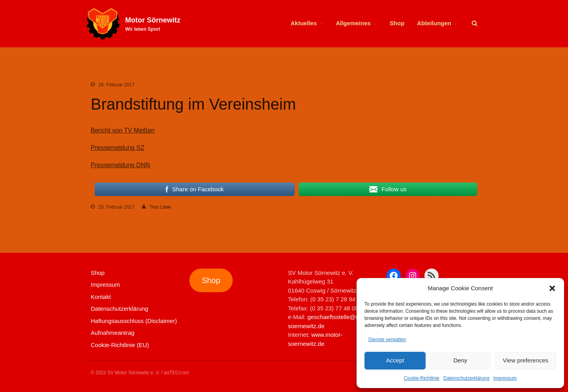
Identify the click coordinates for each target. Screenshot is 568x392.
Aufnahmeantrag (113, 333)
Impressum (505, 378)
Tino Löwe (160, 207)
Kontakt (101, 297)
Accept (395, 360)
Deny (460, 360)
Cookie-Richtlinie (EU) (120, 345)
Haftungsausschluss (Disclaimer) (134, 321)
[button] (552, 288)
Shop (397, 23)
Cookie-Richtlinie (422, 378)
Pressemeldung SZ (118, 148)
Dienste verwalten (387, 340)
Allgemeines (353, 23)
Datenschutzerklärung (466, 378)
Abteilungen (434, 23)
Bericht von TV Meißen (123, 130)
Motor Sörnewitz (153, 20)
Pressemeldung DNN (120, 165)
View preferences (526, 360)
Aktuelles (304, 23)
